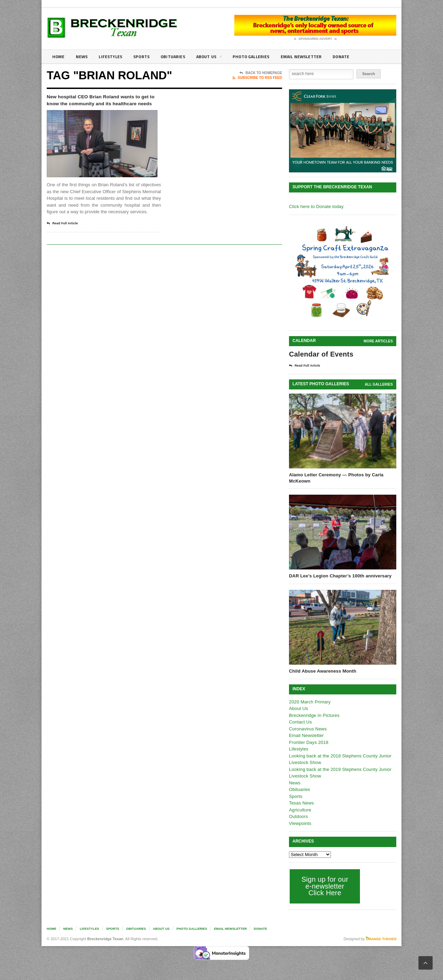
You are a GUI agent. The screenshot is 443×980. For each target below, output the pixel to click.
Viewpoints (300, 823)
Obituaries (181, 57)
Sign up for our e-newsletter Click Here (324, 886)
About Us (219, 58)
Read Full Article (65, 243)
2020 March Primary (309, 702)
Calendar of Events (320, 354)
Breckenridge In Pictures (314, 715)
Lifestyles (114, 57)
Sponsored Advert (315, 39)
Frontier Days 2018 (308, 742)
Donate (361, 57)
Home (59, 57)
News (84, 57)
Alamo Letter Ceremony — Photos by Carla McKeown (335, 478)
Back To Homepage (261, 73)
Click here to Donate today (315, 206)
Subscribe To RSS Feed (257, 78)
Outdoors (298, 816)
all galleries (379, 384)
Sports (147, 57)
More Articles (379, 341)
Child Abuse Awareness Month (322, 671)
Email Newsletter (319, 57)
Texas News (301, 803)
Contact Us (300, 722)
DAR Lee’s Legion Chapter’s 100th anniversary (339, 576)
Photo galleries (265, 57)
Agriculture (300, 810)
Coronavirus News (307, 729)
